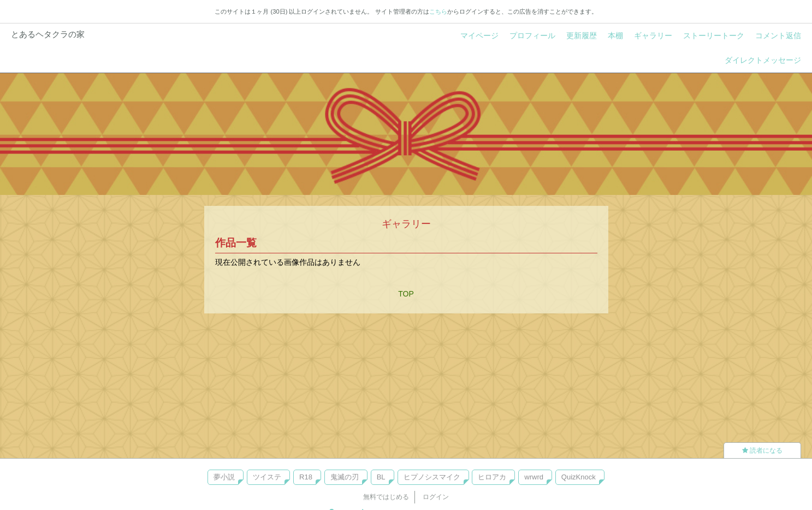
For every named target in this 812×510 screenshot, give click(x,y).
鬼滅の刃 (345, 477)
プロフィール (532, 35)
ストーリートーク (714, 35)
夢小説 (224, 477)
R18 (306, 477)
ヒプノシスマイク (432, 477)
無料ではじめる (386, 497)
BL (381, 477)
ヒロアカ (492, 477)
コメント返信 (778, 35)
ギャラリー (653, 35)
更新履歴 (582, 35)
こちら (438, 11)
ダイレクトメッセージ (763, 60)
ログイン (436, 497)
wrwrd (534, 477)
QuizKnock (579, 477)
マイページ (479, 35)
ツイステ (267, 477)
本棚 (615, 35)
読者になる (762, 450)
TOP (406, 294)
